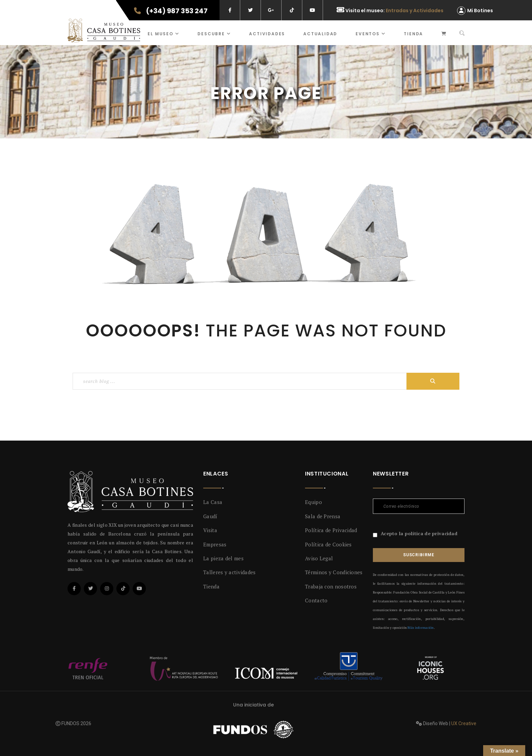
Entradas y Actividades (415, 11)
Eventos (370, 34)
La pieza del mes (223, 558)
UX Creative (464, 723)
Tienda (413, 34)
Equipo (313, 502)
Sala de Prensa (323, 516)
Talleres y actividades (230, 572)
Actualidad (320, 34)
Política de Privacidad (331, 530)
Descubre (214, 34)
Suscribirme (419, 555)
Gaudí (210, 516)
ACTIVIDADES (267, 34)
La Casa (213, 502)
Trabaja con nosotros (331, 586)
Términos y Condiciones (334, 572)
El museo (163, 34)
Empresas (215, 544)
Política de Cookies (328, 544)
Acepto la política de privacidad (419, 533)
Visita (210, 530)
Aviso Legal (319, 558)
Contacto (316, 600)
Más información (421, 628)
